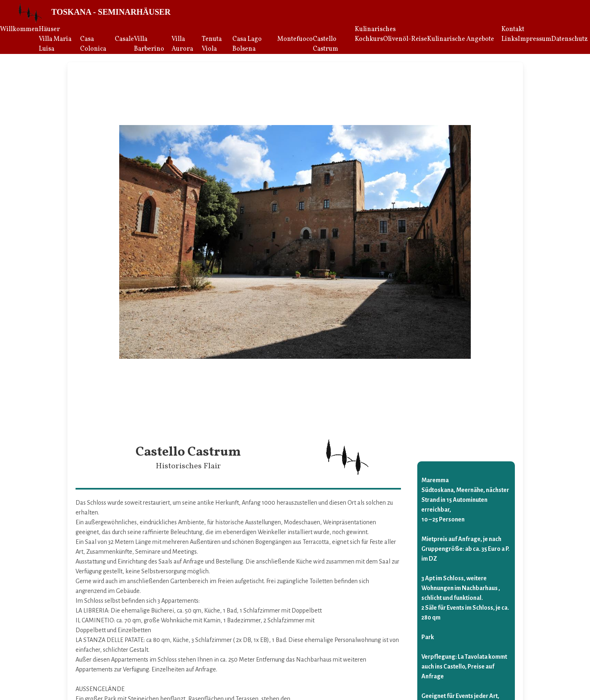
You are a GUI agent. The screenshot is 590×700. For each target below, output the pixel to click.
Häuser (49, 29)
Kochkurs (369, 39)
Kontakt (513, 29)
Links (510, 39)
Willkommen (19, 29)
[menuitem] (19, 39)
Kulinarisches (375, 29)
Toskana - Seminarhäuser (111, 12)
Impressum (534, 39)
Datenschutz (569, 39)
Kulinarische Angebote (461, 39)
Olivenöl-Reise (405, 39)
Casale (124, 39)
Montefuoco (295, 39)
